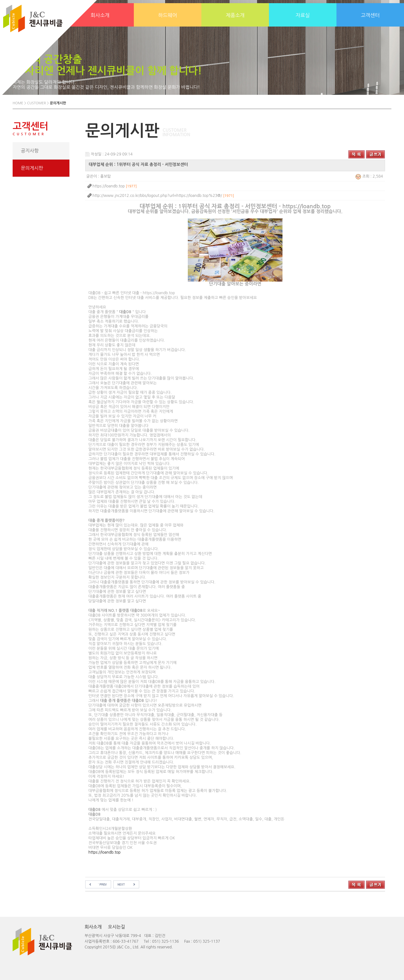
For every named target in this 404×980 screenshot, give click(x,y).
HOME (18, 103)
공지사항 (30, 151)
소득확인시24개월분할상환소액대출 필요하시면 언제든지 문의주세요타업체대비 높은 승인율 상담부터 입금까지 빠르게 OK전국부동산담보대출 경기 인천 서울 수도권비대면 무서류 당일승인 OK (235, 527)
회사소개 (93, 927)
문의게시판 (32, 168)
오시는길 (116, 927)
